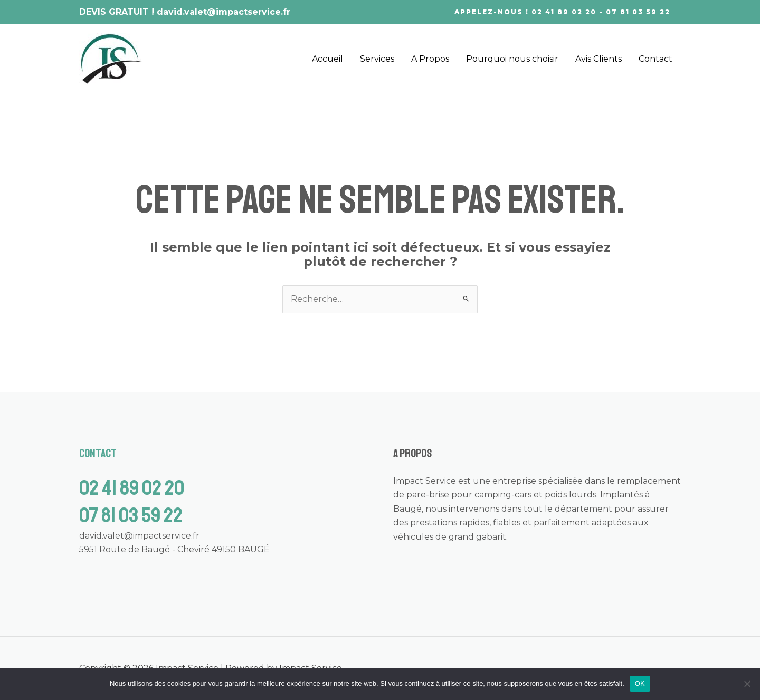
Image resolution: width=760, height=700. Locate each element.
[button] (562, 12)
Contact (655, 59)
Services (377, 59)
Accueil (327, 59)
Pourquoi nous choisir (512, 59)
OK (640, 683)
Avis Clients (598, 59)
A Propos (430, 59)
